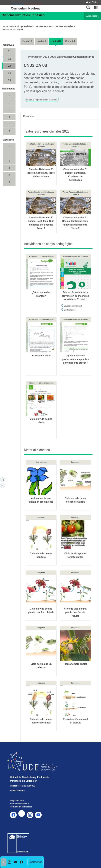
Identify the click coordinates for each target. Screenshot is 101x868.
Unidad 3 (56, 41)
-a (3, 485)
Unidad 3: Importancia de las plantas (42, 100)
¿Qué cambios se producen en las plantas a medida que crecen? (75, 359)
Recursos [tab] (28, 116)
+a (3, 480)
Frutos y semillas (41, 356)
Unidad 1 (27, 41)
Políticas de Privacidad (21, 807)
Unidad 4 (70, 41)
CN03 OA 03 (17, 30)
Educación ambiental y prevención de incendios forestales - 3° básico (75, 296)
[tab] (87, 5)
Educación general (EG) (21, 26)
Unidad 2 (42, 41)
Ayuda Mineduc (18, 791)
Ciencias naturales (44, 26)
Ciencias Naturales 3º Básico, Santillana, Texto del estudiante (41, 173)
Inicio (5, 26)
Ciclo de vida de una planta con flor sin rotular (75, 612)
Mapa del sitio (17, 800)
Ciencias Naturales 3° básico (23, 15)
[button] (87, 5)
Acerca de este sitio (20, 804)
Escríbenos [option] (35, 862)
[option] (9, 862)
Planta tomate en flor (75, 664)
